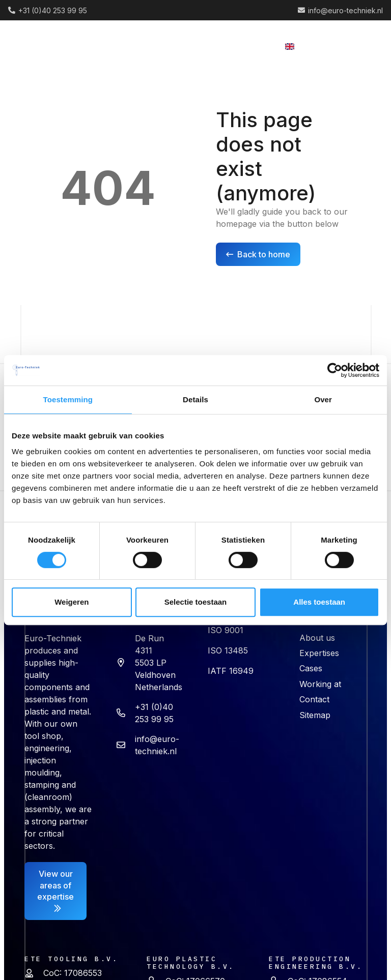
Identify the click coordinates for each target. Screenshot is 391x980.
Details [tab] (195, 399)
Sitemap (315, 715)
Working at (320, 684)
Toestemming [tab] (68, 399)
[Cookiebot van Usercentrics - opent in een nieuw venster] (335, 370)
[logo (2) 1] (49, 46)
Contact (314, 699)
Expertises (319, 653)
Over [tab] (323, 399)
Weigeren (72, 602)
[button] (195, 46)
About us (317, 638)
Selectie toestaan (196, 602)
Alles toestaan (319, 602)
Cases (311, 668)
